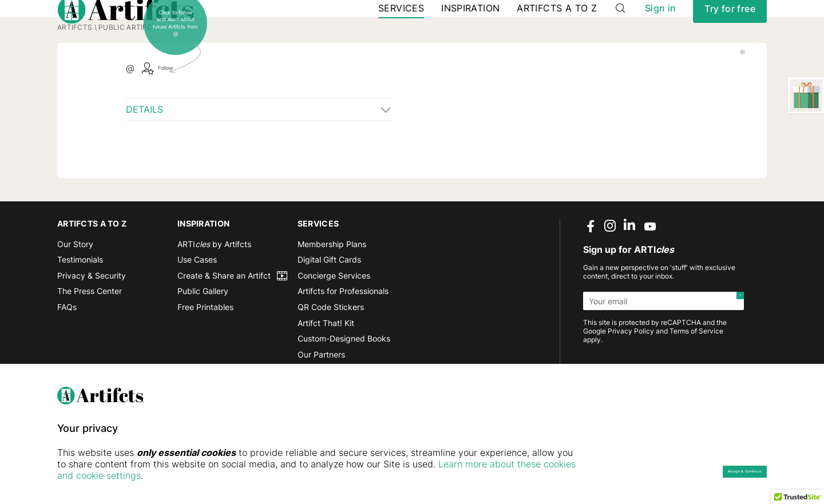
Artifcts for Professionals (343, 337)
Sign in (660, 28)
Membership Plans (332, 290)
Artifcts (75, 73)
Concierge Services (334, 321)
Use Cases (197, 305)
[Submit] (735, 347)
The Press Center (90, 337)
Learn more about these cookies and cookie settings (195, 475)
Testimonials (80, 305)
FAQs (67, 353)
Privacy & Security (92, 321)
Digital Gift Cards (329, 305)
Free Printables (205, 353)
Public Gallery (203, 337)
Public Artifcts (130, 73)
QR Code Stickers (331, 353)
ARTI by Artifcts (214, 290)
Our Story (75, 290)
